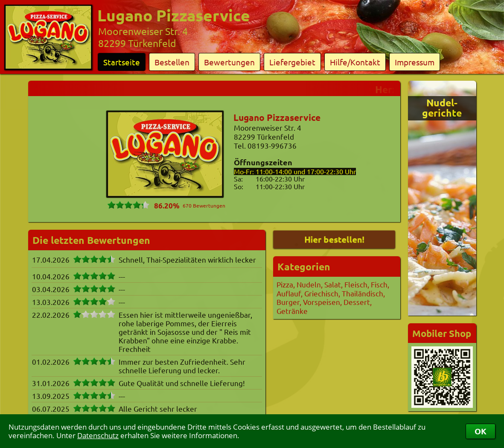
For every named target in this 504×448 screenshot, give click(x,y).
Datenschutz (98, 435)
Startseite (122, 62)
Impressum (415, 62)
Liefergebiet (292, 62)
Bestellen (172, 62)
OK (481, 431)
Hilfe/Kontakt (355, 62)
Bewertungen (229, 62)
